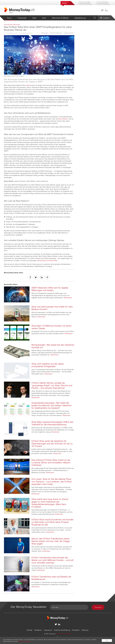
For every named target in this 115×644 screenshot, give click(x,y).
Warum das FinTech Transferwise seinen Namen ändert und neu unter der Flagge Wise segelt (51, 541)
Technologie (45, 33)
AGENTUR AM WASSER (63, 634)
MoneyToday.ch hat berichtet (47, 260)
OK (107, 640)
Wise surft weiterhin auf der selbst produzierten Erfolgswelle (48, 365)
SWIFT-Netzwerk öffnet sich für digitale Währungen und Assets (50, 289)
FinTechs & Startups (56, 33)
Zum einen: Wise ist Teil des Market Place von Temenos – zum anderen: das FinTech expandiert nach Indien (52, 482)
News (9, 18)
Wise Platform (63, 119)
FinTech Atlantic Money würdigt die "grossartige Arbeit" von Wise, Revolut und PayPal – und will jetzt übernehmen (52, 385)
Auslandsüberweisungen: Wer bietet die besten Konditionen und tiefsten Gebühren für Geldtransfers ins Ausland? (52, 405)
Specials (83, 3)
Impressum (48, 630)
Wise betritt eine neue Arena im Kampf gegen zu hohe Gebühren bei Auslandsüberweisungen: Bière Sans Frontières (50, 503)
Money (65, 3)
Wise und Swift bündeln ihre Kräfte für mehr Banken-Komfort (52, 308)
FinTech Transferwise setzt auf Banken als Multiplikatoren (51, 578)
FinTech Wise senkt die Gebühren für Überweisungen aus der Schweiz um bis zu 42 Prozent (52, 444)
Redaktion (38, 630)
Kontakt (30, 630)
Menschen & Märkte (60, 18)
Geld (34, 18)
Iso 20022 (101, 3)
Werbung (85, 630)
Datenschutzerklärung (62, 630)
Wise (28, 85)
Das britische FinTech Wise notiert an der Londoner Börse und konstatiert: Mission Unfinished (51, 462)
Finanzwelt (22, 18)
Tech (44, 18)
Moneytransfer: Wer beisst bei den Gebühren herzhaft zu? (53, 346)
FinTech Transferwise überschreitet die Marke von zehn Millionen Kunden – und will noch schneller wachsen (52, 560)
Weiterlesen (68, 298)
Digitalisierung (80, 18)
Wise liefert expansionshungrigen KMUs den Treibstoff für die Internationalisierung (52, 423)
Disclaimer (76, 630)
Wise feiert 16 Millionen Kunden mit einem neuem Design (52, 327)
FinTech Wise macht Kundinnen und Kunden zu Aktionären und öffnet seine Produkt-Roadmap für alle (53, 522)
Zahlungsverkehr (69, 33)
